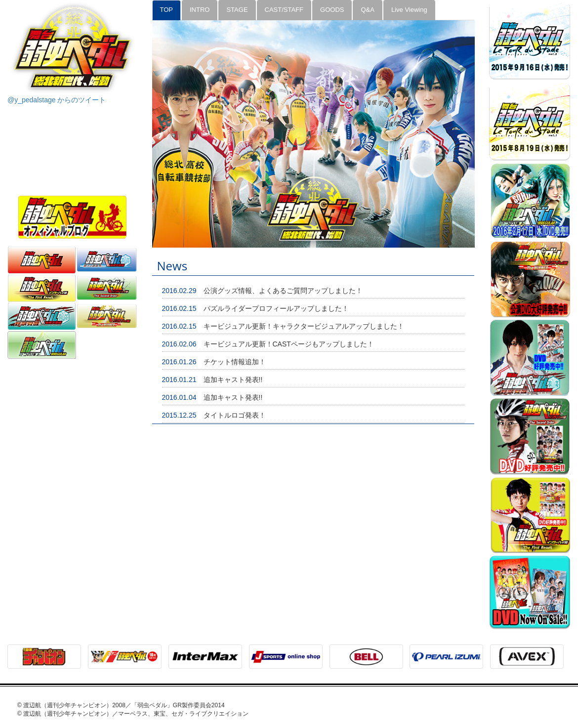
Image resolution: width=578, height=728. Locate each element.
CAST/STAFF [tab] (284, 10)
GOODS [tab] (332, 10)
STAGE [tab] (237, 10)
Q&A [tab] (367, 10)
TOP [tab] (167, 10)
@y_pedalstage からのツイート (57, 100)
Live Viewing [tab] (409, 10)
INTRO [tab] (200, 10)
